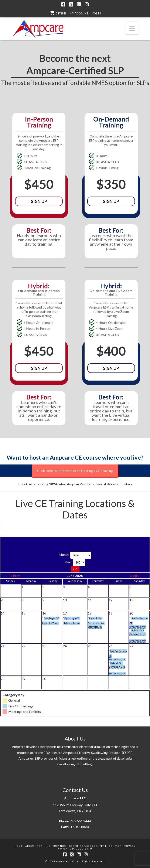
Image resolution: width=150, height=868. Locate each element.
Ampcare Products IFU (75, 849)
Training (44, 846)
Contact (115, 846)
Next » (135, 576)
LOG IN (96, 13)
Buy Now (60, 846)
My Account (79, 13)
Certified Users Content (88, 846)
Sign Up (39, 201)
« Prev (15, 576)
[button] (132, 28)
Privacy (130, 846)
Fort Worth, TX (117, 659)
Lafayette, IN (95, 627)
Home (19, 846)
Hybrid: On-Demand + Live (138, 632)
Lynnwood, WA (138, 627)
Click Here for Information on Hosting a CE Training (75, 471)
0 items (61, 13)
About (30, 846)
